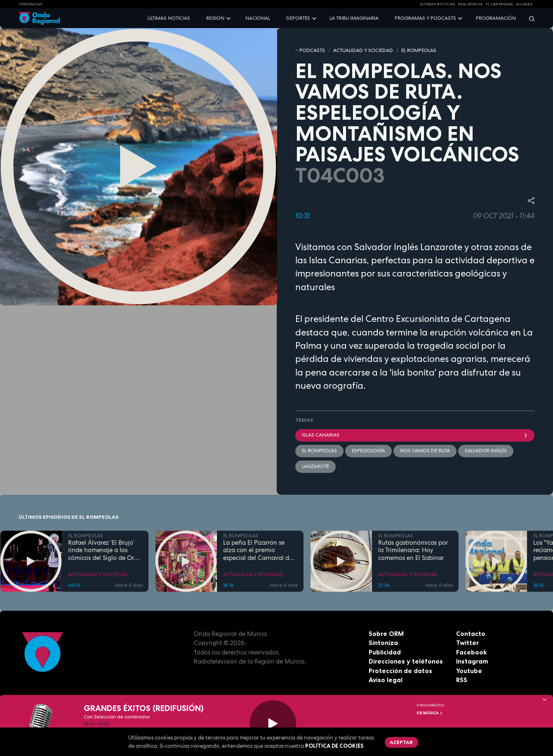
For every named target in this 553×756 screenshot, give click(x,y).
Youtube (469, 671)
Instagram (472, 661)
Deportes (298, 18)
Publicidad (385, 652)
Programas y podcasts (425, 18)
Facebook (471, 652)
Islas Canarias (415, 435)
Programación (496, 18)
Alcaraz (524, 4)
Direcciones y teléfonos (406, 661)
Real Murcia (470, 4)
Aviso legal (386, 680)
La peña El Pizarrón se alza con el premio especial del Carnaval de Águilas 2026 (258, 550)
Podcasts (312, 50)
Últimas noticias (169, 18)
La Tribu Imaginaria (354, 18)
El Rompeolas (319, 451)
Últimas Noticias (438, 4)
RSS (462, 680)
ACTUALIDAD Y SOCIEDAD (363, 50)
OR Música (430, 713)
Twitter (467, 643)
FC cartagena (499, 4)
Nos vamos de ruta (425, 451)
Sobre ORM (386, 634)
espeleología (368, 451)
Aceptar (401, 742)
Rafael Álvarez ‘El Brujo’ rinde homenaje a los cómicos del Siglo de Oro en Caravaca (103, 550)
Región (215, 18)
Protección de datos (400, 671)
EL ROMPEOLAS (419, 50)
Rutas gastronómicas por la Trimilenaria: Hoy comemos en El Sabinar (413, 550)
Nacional (258, 18)
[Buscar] (529, 18)
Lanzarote (315, 466)
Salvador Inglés (486, 451)
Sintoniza (383, 643)
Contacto (471, 634)
